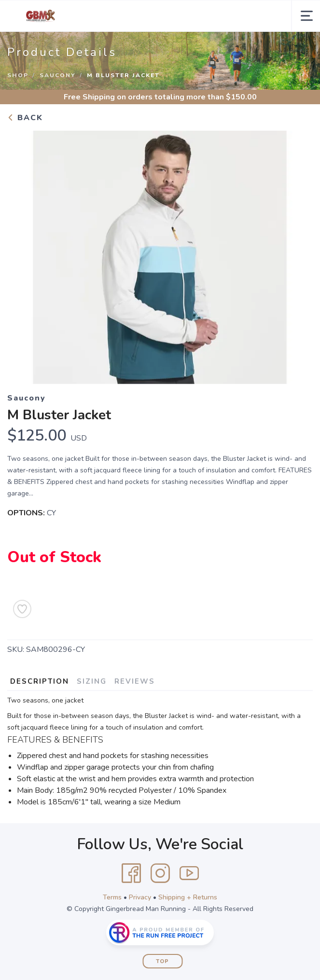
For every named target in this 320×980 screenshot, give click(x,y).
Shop (18, 75)
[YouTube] (189, 873)
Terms (112, 897)
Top (162, 961)
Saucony (58, 75)
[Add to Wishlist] (22, 609)
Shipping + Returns (188, 897)
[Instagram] (160, 873)
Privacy (140, 897)
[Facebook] (131, 873)
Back (25, 118)
